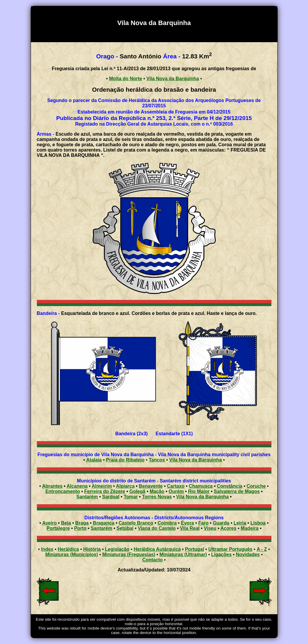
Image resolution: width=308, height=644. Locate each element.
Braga (82, 523)
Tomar (131, 497)
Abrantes (52, 486)
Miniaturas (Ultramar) (183, 555)
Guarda (221, 523)
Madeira (250, 528)
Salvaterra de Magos (237, 491)
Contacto (153, 560)
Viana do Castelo (157, 528)
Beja (66, 523)
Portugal (194, 549)
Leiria (240, 523)
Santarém (87, 497)
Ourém (176, 491)
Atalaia (94, 460)
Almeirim (102, 486)
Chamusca (201, 486)
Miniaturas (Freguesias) (129, 555)
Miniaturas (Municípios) (72, 555)
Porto (80, 528)
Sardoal (111, 497)
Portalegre (58, 528)
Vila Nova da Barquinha (173, 79)
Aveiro (49, 523)
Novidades (248, 555)
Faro (204, 523)
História (92, 549)
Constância (230, 486)
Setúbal (125, 528)
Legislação (117, 549)
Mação (157, 491)
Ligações (221, 555)
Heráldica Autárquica (157, 549)
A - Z (262, 549)
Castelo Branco (136, 523)
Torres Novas (157, 497)
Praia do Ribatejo (125, 460)
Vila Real (190, 528)
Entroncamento (63, 491)
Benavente (151, 486)
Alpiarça (125, 486)
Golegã (137, 491)
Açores (228, 528)
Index (47, 549)
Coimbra (167, 523)
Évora (187, 523)
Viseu (210, 528)
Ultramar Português (230, 549)
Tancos (157, 460)
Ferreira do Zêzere (105, 491)
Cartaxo (176, 486)
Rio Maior (199, 491)
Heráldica (68, 549)
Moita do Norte (126, 79)
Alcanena (77, 486)
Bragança (104, 523)
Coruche (256, 486)
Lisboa (258, 523)
